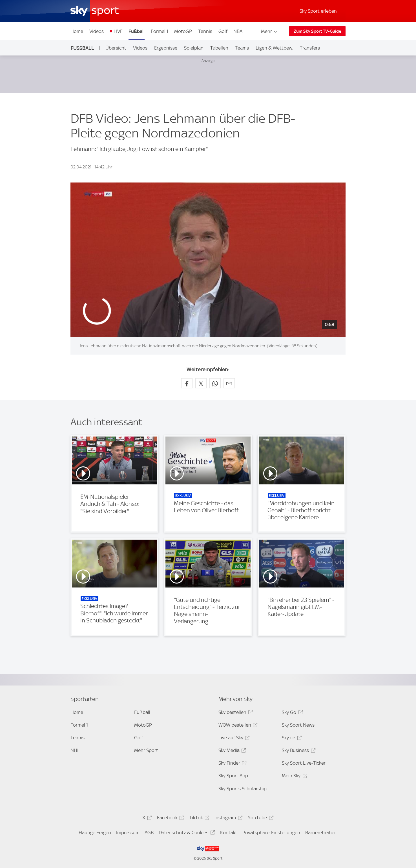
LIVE (118, 31)
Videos (97, 31)
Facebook (170, 819)
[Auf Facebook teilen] (187, 383)
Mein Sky (294, 777)
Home (77, 31)
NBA (238, 31)
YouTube (260, 819)
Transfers (310, 48)
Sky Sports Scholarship (243, 789)
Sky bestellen (235, 713)
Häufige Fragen (95, 833)
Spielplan (194, 48)
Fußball (137, 31)
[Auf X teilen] (201, 383)
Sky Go (291, 713)
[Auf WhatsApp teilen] (215, 383)
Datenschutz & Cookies (186, 833)
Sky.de (291, 739)
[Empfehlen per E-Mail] (229, 383)
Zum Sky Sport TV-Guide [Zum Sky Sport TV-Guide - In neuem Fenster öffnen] (317, 31)
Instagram (228, 819)
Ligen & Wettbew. (274, 48)
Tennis (205, 31)
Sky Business (298, 751)
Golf (223, 31)
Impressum (128, 833)
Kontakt (229, 833)
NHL (75, 750)
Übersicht (116, 48)
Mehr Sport (146, 750)
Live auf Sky (233, 739)
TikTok (199, 819)
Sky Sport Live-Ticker (304, 763)
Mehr (270, 31)
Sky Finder (232, 764)
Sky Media (231, 751)
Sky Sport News (298, 725)
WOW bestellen (237, 726)
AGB (149, 833)
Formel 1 (160, 31)
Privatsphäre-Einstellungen (271, 833)
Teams (242, 48)
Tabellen (219, 48)
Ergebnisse (166, 48)
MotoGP (183, 31)
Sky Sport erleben (318, 11)
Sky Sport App (233, 776)
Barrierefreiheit (321, 833)
